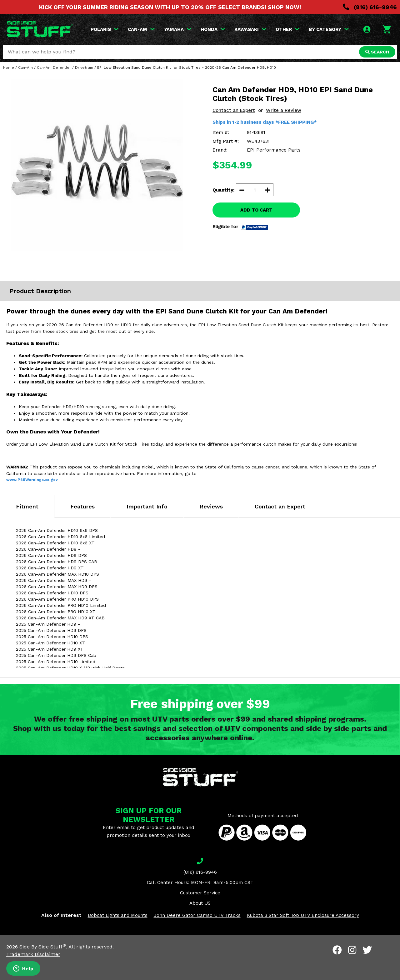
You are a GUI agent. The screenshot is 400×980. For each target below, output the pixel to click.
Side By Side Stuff (43, 947)
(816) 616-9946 (370, 7)
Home (9, 67)
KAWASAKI (250, 29)
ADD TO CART (256, 210)
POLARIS (105, 29)
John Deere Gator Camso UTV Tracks (197, 915)
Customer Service (200, 893)
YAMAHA (178, 29)
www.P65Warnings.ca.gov (32, 480)
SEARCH (377, 52)
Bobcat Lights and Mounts (118, 915)
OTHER (287, 29)
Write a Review (284, 110)
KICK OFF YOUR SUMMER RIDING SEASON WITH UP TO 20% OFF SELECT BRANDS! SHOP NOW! (170, 7)
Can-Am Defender (54, 67)
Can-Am (25, 67)
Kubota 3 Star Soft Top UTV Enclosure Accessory (303, 915)
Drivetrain (84, 67)
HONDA (213, 29)
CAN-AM (141, 29)
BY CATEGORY (329, 29)
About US (200, 903)
